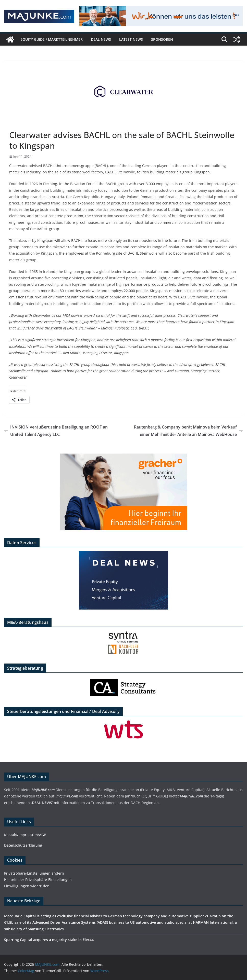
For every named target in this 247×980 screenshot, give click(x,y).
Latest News (131, 39)
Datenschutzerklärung (23, 845)
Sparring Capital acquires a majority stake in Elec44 (49, 940)
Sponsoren (162, 39)
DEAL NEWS (101, 39)
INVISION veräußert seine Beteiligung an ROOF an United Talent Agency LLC (56, 431)
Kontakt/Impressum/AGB (25, 835)
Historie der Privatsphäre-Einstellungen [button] (38, 880)
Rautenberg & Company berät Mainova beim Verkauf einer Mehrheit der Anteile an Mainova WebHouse (188, 431)
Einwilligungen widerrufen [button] (27, 886)
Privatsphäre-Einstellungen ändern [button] (34, 873)
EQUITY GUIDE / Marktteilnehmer (52, 39)
